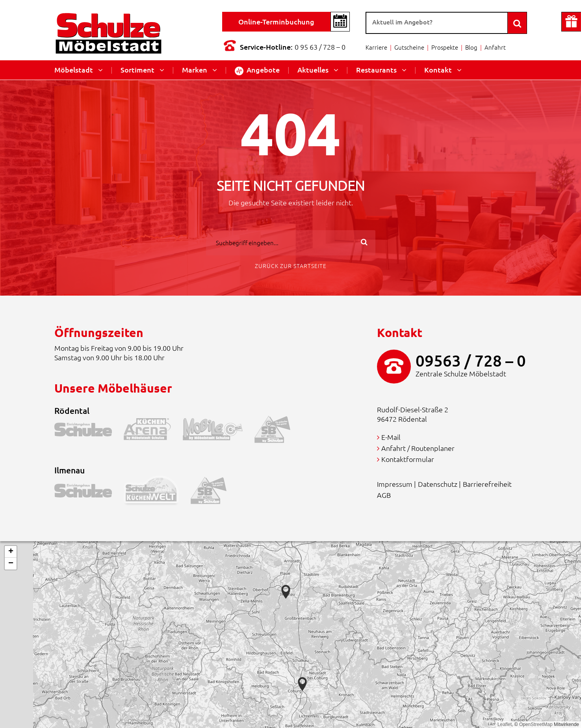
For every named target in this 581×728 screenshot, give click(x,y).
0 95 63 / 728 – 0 (320, 47)
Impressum (395, 484)
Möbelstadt (74, 70)
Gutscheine (409, 47)
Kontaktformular (408, 459)
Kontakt (438, 70)
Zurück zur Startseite (291, 266)
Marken (195, 70)
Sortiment (137, 70)
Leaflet (505, 724)
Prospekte (445, 47)
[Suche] (437, 23)
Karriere (376, 47)
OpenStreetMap (536, 724)
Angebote (257, 70)
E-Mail (391, 437)
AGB (384, 495)
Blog (471, 47)
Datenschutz (438, 484)
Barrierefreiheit (487, 484)
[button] (302, 684)
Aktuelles (313, 70)
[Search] (517, 23)
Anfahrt (495, 47)
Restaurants (376, 70)
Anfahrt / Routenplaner (418, 448)
